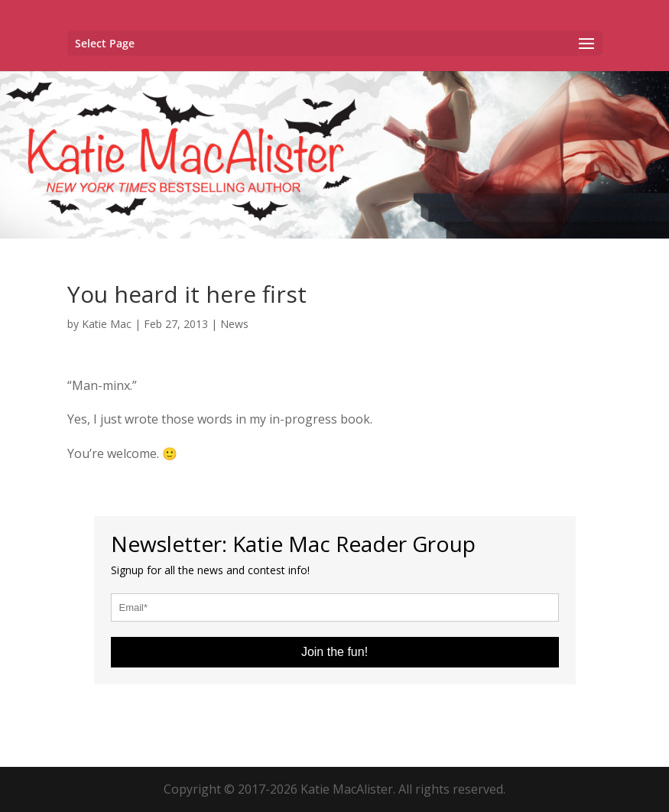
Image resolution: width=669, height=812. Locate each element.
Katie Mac (107, 324)
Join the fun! (334, 652)
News (234, 324)
